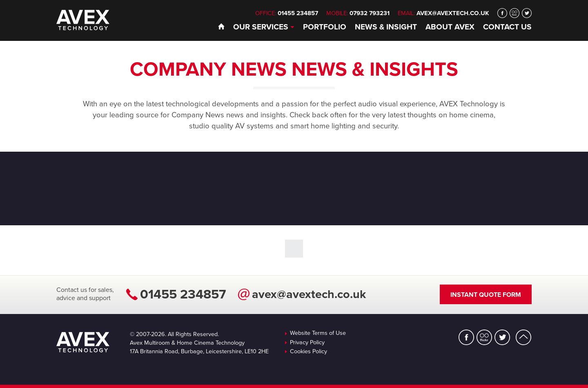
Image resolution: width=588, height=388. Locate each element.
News (386, 27)
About (450, 27)
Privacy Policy (307, 343)
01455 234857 (183, 294)
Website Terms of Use (318, 333)
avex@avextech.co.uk (453, 13)
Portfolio (325, 27)
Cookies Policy (308, 352)
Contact (507, 27)
